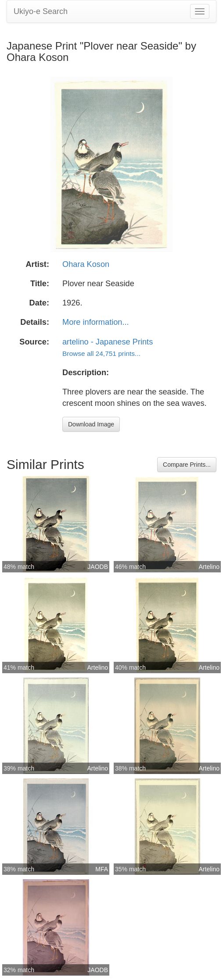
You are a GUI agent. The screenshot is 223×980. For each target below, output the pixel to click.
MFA (102, 869)
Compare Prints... (187, 465)
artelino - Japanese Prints (108, 342)
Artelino (209, 567)
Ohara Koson (86, 264)
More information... (96, 322)
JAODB (98, 567)
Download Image (91, 424)
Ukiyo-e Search (41, 11)
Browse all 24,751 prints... (101, 353)
